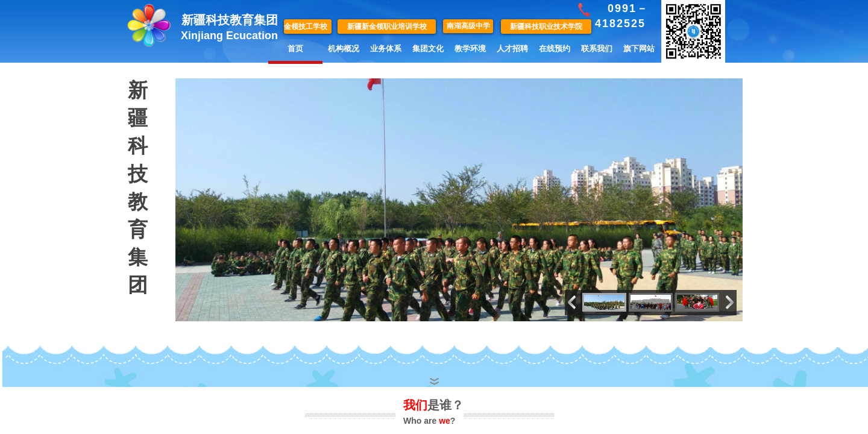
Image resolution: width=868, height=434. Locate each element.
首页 (295, 49)
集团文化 (428, 49)
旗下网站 (639, 49)
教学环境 (470, 49)
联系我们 (597, 49)
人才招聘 (512, 49)
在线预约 (555, 49)
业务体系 (386, 49)
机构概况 (344, 49)
